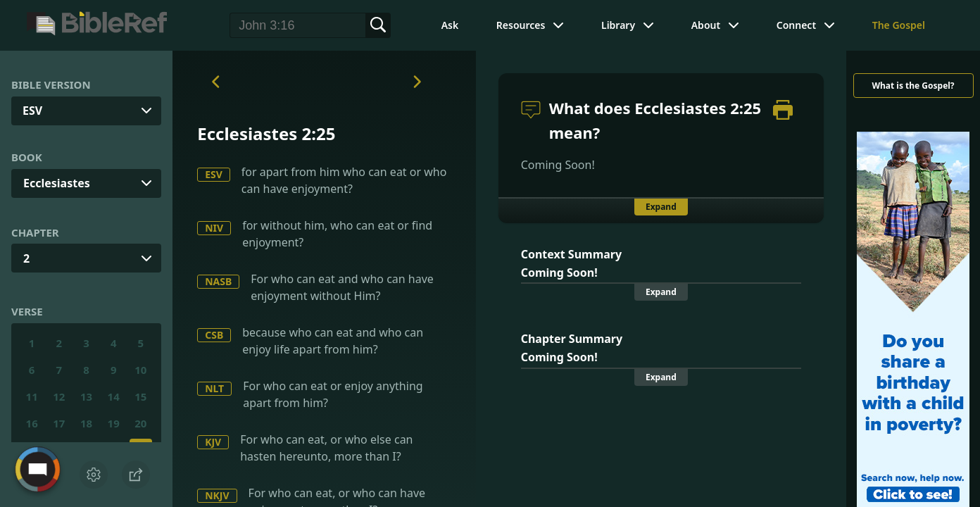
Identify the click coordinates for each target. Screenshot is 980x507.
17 (59, 423)
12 (59, 396)
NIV (214, 228)
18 (86, 423)
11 (32, 396)
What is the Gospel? (913, 86)
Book (27, 157)
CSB (214, 335)
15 (140, 396)
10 (140, 370)
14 (114, 396)
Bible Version (51, 84)
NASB (218, 281)
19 (114, 423)
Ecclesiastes (57, 183)
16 (32, 423)
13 (86, 396)
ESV (214, 174)
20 (140, 423)
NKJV (217, 495)
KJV (213, 442)
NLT (214, 388)
